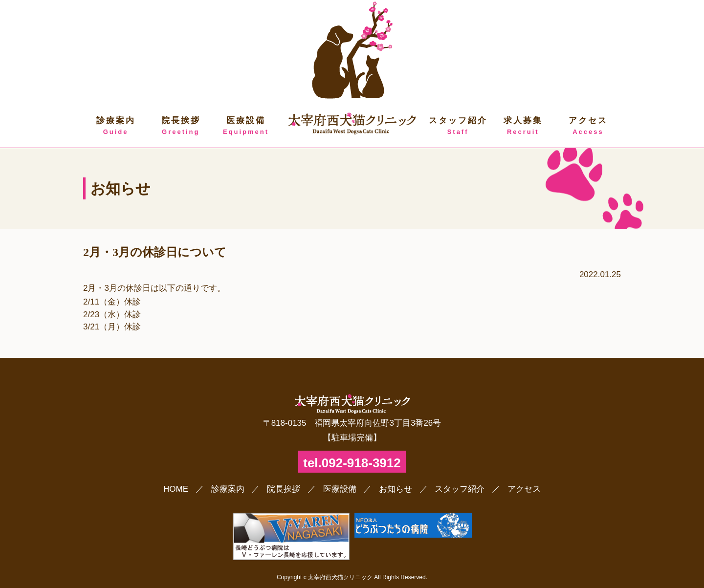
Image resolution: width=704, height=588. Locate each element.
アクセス (588, 126)
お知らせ (396, 489)
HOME (176, 489)
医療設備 (246, 126)
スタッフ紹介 (458, 126)
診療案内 (116, 126)
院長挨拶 (181, 126)
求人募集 (523, 126)
